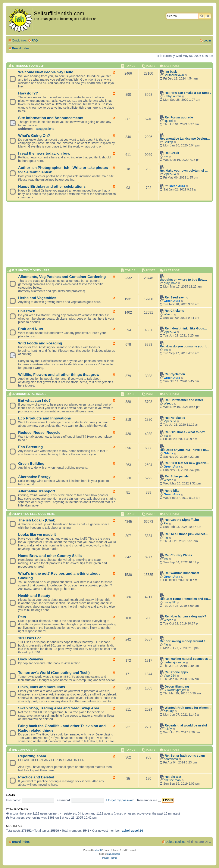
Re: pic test (173, 777)
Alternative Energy (34, 477)
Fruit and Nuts (31, 329)
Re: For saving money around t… (184, 641)
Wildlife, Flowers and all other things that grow (59, 375)
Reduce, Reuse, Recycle (39, 433)
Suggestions (44, 129)
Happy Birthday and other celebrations (52, 186)
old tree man (172, 780)
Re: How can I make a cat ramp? (188, 93)
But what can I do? (35, 400)
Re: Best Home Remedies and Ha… (185, 599)
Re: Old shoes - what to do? (185, 432)
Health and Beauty (34, 596)
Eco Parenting (30, 447)
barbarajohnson (174, 662)
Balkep (168, 142)
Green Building (31, 464)
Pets (22, 617)
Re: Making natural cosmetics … (188, 659)
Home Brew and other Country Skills (50, 556)
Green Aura (177, 186)
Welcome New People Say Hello (46, 72)
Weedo (168, 314)
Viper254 (170, 174)
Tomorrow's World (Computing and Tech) (54, 673)
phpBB (98, 850)
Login (10, 795)
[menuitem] (33, 41)
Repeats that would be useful (186, 725)
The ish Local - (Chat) (37, 520)
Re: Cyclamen (175, 374)
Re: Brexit (172, 153)
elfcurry (169, 711)
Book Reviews (31, 659)
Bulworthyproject (175, 690)
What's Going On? (34, 136)
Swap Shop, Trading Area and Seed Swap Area (59, 708)
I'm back (171, 72)
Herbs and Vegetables (37, 298)
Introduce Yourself (28, 66)
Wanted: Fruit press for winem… (188, 708)
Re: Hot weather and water (184, 400)
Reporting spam (32, 756)
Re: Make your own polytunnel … (184, 171)
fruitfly (168, 729)
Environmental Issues (29, 394)
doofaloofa (171, 759)
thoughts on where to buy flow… (184, 280)
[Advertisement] (109, 236)
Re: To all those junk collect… (186, 534)
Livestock (27, 311)
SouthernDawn (174, 75)
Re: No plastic (175, 418)
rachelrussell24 (132, 831)
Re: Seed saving (176, 297)
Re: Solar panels (177, 476)
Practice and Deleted (36, 777)
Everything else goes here (33, 514)
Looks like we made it (37, 534)
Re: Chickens (174, 311)
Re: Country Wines (178, 555)
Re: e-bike (172, 491)
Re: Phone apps (176, 672)
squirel (168, 121)
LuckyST (170, 602)
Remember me (149, 800)
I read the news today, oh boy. (44, 153)
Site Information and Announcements (51, 118)
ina (166, 156)
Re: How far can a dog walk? (185, 616)
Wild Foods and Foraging (40, 343)
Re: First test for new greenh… (187, 463)
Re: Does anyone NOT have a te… (184, 450)
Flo (166, 523)
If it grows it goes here (30, 270)
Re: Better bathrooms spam (185, 756)
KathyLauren (172, 96)
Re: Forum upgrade (179, 117)
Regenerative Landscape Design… (185, 139)
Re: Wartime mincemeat (182, 573)
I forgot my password (120, 800)
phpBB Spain (113, 854)
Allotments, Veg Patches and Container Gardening (62, 277)
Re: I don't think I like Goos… (186, 328)
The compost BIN (24, 750)
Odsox (168, 453)
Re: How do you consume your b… (185, 346)
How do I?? (28, 93)
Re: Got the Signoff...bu (182, 520)
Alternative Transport (37, 491)
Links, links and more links (42, 687)
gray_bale (170, 283)
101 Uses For (30, 638)
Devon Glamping (177, 686)
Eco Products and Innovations (45, 418)
